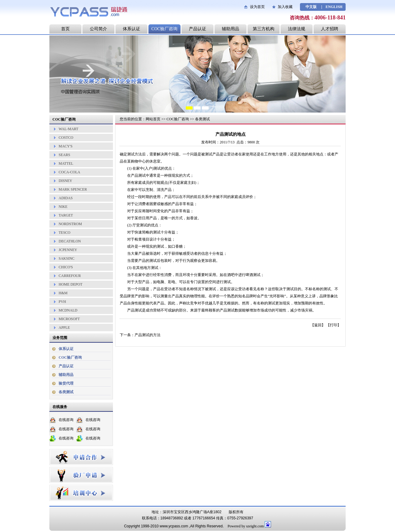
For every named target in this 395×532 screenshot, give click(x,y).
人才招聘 (330, 29)
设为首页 (257, 7)
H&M (63, 293)
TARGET (66, 215)
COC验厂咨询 (165, 29)
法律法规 (297, 29)
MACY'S (66, 146)
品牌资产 (131, 296)
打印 (334, 325)
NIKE (63, 207)
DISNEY (65, 181)
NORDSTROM (70, 224)
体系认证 (131, 29)
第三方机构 (264, 29)
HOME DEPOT (71, 284)
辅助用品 (231, 29)
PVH (62, 302)
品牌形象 (327, 296)
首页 (65, 29)
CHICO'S (66, 267)
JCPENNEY (68, 250)
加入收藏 (285, 7)
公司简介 (98, 29)
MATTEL (66, 163)
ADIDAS (66, 198)
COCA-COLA (69, 172)
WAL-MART (69, 129)
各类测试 (66, 392)
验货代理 (66, 383)
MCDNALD (68, 310)
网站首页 (153, 119)
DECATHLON (70, 241)
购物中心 (138, 161)
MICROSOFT (69, 319)
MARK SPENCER (73, 189)
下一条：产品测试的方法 (140, 335)
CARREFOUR (70, 276)
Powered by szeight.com (246, 526)
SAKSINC (67, 258)
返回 (318, 325)
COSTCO (66, 138)
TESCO (64, 233)
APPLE (64, 328)
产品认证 (197, 29)
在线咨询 (66, 420)
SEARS (64, 155)
